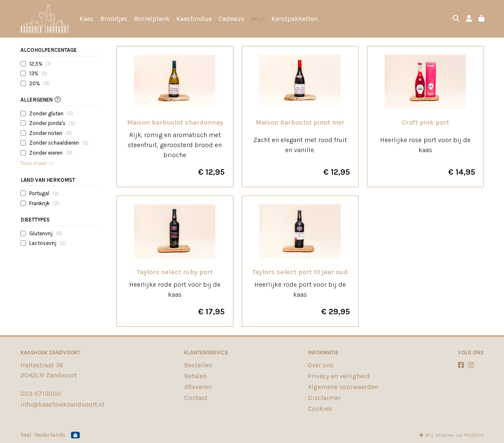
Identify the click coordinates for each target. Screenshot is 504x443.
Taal (26, 435)
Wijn (258, 19)
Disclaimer (324, 398)
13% (38, 74)
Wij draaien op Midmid (452, 435)
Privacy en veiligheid (339, 376)
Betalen (195, 376)
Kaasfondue (194, 19)
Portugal (44, 193)
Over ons (321, 365)
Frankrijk (44, 203)
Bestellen (198, 365)
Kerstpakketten (295, 19)
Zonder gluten (51, 113)
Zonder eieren (51, 153)
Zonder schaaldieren (59, 143)
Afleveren (198, 387)
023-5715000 (41, 393)
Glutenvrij (46, 233)
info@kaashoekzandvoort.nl (62, 404)
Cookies (320, 409)
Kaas (86, 19)
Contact (196, 398)
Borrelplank (152, 19)
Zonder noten (51, 133)
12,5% (40, 64)
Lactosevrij (48, 243)
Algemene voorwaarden (343, 387)
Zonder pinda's (52, 123)
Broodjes (114, 19)
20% (39, 83)
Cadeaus (231, 19)
